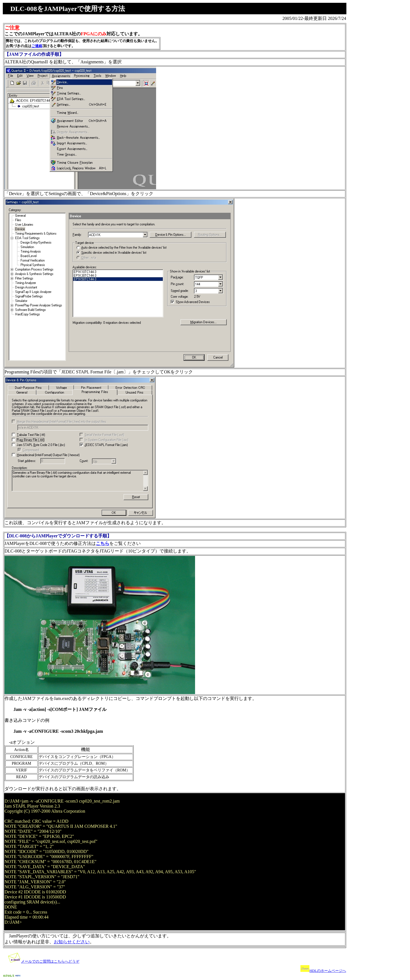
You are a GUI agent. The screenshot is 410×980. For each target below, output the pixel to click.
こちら (103, 543)
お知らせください (72, 942)
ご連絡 (37, 46)
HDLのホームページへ (328, 971)
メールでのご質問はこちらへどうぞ (50, 961)
